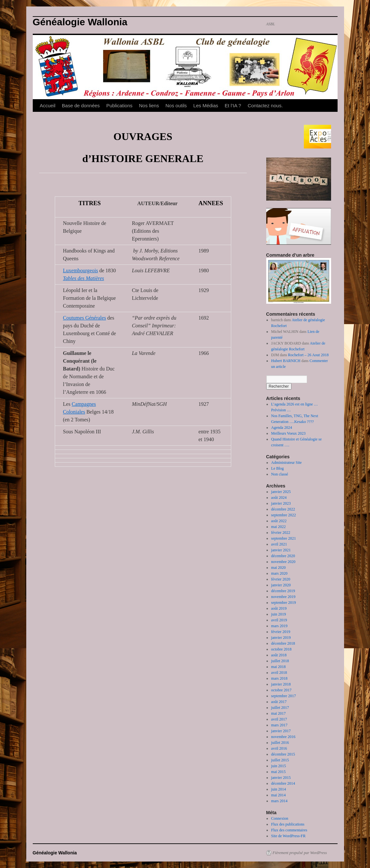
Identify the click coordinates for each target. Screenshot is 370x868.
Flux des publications (288, 824)
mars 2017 (279, 725)
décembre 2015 (283, 754)
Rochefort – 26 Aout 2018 (308, 355)
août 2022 (279, 521)
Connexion (280, 818)
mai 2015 (278, 772)
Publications (119, 106)
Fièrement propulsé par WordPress (300, 853)
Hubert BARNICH (286, 361)
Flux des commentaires (289, 830)
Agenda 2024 (281, 428)
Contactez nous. (265, 106)
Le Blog (277, 468)
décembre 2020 (283, 556)
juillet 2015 (280, 760)
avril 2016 (279, 748)
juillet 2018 (280, 661)
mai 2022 (278, 527)
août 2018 (279, 655)
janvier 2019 (281, 638)
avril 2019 (279, 620)
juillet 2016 (280, 743)
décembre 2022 (283, 509)
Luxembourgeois (80, 270)
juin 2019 (279, 614)
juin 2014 (279, 789)
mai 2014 (278, 795)
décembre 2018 (283, 643)
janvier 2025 (281, 492)
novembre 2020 (283, 562)
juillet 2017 (280, 708)
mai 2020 (278, 568)
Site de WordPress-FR (288, 836)
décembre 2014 (283, 783)
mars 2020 (279, 573)
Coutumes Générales (84, 318)
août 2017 (279, 702)
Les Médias (206, 106)
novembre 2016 (283, 737)
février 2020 (281, 579)
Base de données (81, 106)
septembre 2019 (283, 603)
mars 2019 (279, 626)
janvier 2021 (281, 550)
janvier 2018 (281, 684)
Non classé (280, 474)
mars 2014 (279, 801)
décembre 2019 (283, 591)
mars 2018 (279, 678)
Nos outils (176, 106)
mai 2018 (278, 667)
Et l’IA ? (233, 106)
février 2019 (281, 632)
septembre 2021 (283, 538)
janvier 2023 (281, 503)
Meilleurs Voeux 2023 (288, 433)
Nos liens (149, 106)
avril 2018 (279, 673)
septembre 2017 (283, 696)
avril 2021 (279, 544)
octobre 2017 (281, 690)
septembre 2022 (283, 515)
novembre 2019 (283, 597)
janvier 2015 (281, 778)
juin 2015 (279, 766)
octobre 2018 (281, 649)
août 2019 (279, 608)
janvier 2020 (281, 585)
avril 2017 (279, 719)
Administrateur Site (286, 463)
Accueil (48, 106)
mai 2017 (278, 713)
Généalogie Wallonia (80, 22)
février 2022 (281, 533)
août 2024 (279, 498)
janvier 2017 (281, 731)
